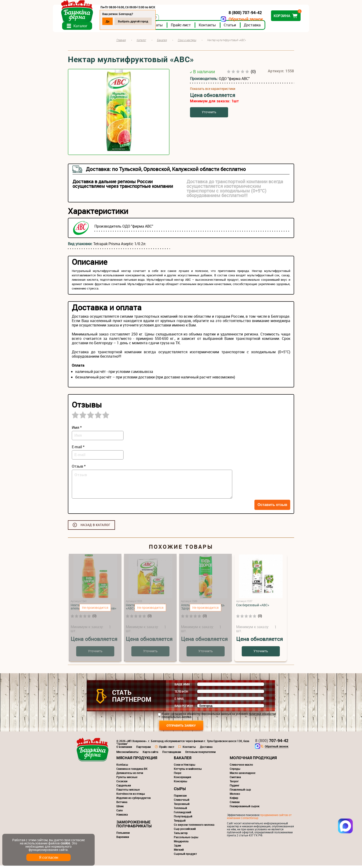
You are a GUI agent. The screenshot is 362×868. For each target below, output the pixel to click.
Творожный (182, 806)
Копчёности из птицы (131, 796)
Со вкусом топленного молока (194, 827)
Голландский (183, 815)
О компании (124, 749)
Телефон (181, 694)
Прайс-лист (196, 27)
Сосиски (122, 784)
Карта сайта (150, 754)
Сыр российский (185, 831)
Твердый (180, 823)
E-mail (179, 701)
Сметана (235, 780)
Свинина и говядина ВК (132, 771)
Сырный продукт (185, 856)
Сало (120, 813)
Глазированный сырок (245, 809)
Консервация (183, 780)
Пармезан (180, 798)
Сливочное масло (241, 767)
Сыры (180, 791)
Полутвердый (183, 819)
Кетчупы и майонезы (188, 771)
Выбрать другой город (148, 21)
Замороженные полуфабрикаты (134, 826)
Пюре (178, 775)
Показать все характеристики (213, 91)
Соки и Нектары (185, 767)
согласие (176, 716)
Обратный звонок (231, 19)
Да (122, 21)
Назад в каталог (95, 527)
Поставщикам (172, 754)
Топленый (180, 810)
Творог (234, 784)
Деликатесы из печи (130, 775)
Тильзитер (181, 835)
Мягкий (179, 852)
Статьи (245, 27)
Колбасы (122, 767)
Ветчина (122, 804)
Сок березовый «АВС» (253, 608)
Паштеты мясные (128, 792)
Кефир (234, 800)
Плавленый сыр (240, 792)
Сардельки (124, 788)
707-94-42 (272, 743)
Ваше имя (182, 687)
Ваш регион (184, 708)
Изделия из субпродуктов (134, 800)
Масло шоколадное (243, 775)
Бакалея (183, 760)
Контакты (222, 27)
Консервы (181, 784)
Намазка (122, 817)
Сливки (235, 804)
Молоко (235, 796)
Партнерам (143, 749)
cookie (65, 843)
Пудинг (235, 788)
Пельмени (123, 835)
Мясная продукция (137, 760)
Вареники (123, 839)
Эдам (177, 848)
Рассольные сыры (186, 840)
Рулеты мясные (127, 780)
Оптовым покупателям (200, 754)
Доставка (267, 27)
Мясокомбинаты (127, 754)
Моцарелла (181, 844)
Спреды (235, 771)
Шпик (120, 809)
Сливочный (182, 802)
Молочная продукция (253, 760)
